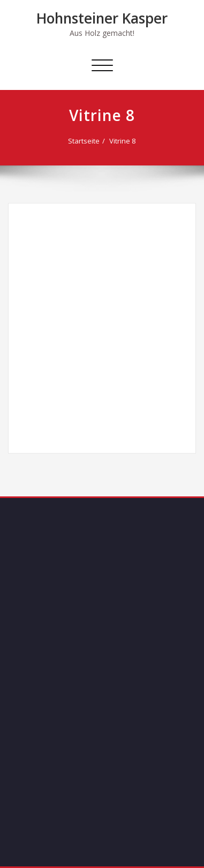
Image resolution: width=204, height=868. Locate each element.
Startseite (84, 141)
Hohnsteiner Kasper (102, 18)
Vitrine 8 (123, 141)
